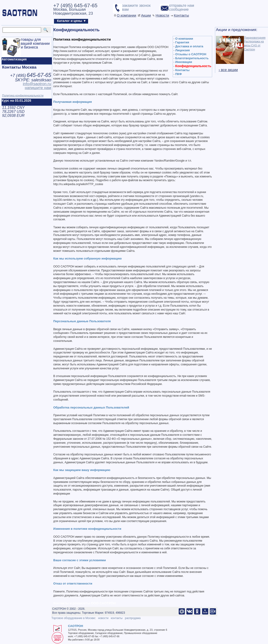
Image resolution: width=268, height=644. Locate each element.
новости (103, 618)
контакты (117, 618)
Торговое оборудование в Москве (73, 618)
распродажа (133, 618)
